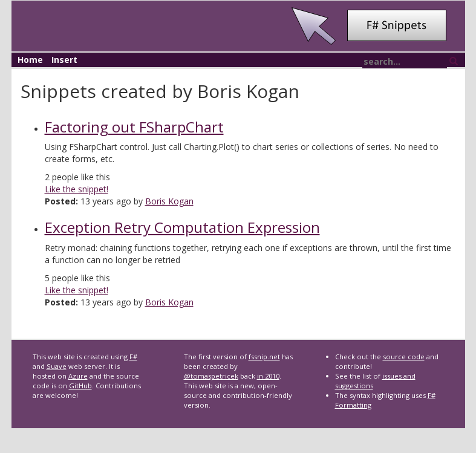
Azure (78, 376)
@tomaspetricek (211, 376)
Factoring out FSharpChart (134, 127)
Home (30, 60)
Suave (57, 366)
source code (404, 357)
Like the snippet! (77, 189)
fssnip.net (264, 357)
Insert (64, 60)
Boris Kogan (169, 201)
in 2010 (268, 376)
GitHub (80, 386)
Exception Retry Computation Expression (182, 227)
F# (133, 357)
